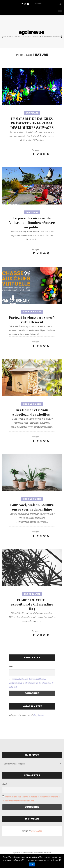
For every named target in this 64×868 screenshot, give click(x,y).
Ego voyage (32, 113)
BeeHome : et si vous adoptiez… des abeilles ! (32, 412)
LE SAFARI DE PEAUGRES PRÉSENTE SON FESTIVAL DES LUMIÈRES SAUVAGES (32, 123)
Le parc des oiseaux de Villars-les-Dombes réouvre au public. (32, 223)
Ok (32, 864)
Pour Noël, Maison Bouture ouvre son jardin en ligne (32, 507)
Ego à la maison (32, 312)
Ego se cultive (32, 594)
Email (11, 667)
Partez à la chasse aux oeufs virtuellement (32, 320)
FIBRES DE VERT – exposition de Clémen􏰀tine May (32, 604)
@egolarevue (38, 715)
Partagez (36, 150)
